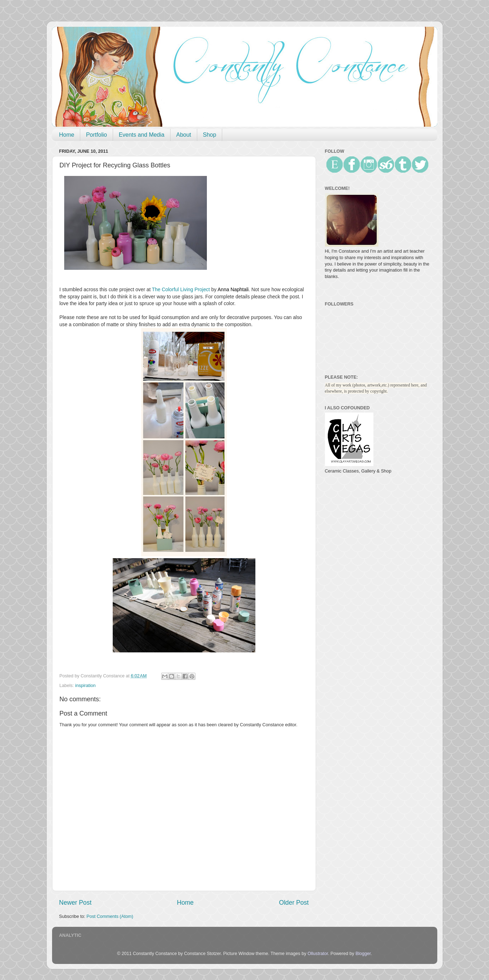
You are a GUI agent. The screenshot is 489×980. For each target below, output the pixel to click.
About (184, 135)
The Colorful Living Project (181, 289)
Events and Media (142, 135)
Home (67, 135)
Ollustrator (318, 954)
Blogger (363, 954)
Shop (210, 135)
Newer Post (75, 903)
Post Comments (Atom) (110, 916)
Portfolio (96, 135)
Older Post (294, 903)
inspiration (85, 686)
